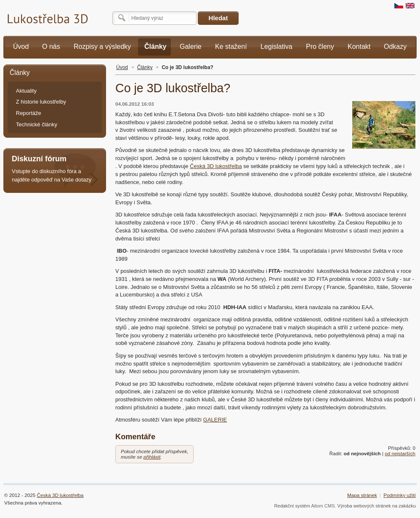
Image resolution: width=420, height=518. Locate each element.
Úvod (122, 67)
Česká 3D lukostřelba (216, 166)
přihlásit (152, 457)
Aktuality (26, 91)
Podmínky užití (400, 495)
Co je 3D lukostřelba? (187, 67)
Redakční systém (292, 506)
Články (145, 67)
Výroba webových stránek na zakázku (377, 506)
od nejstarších (400, 453)
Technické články (37, 124)
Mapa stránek (362, 495)
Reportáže (29, 113)
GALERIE (215, 420)
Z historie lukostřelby (41, 102)
